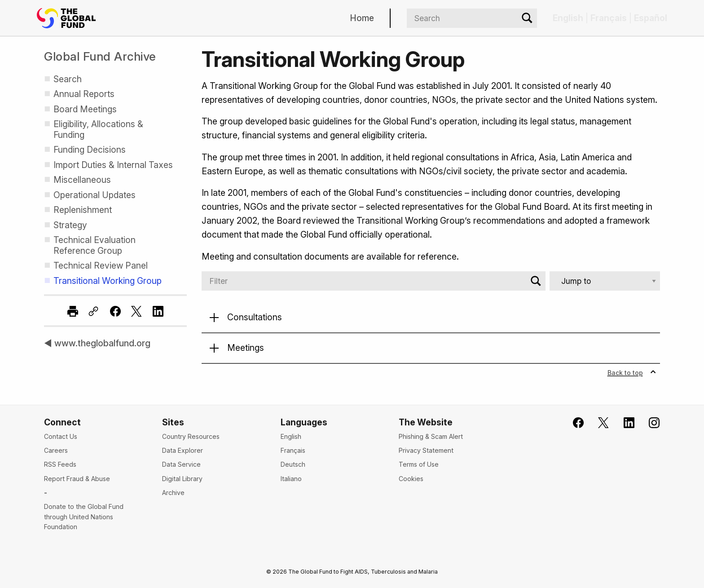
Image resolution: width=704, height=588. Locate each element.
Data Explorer (183, 450)
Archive (173, 493)
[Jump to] (605, 281)
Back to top (632, 373)
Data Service (181, 464)
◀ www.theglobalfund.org (97, 343)
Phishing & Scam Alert (431, 436)
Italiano (291, 479)
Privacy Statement (426, 450)
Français (293, 450)
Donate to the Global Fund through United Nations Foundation (84, 517)
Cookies (411, 479)
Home (362, 18)
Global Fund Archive (100, 56)
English (291, 436)
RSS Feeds (60, 464)
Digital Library (182, 479)
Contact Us (61, 436)
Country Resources (191, 436)
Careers (56, 450)
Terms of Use (419, 464)
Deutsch (293, 464)
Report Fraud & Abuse (77, 479)
